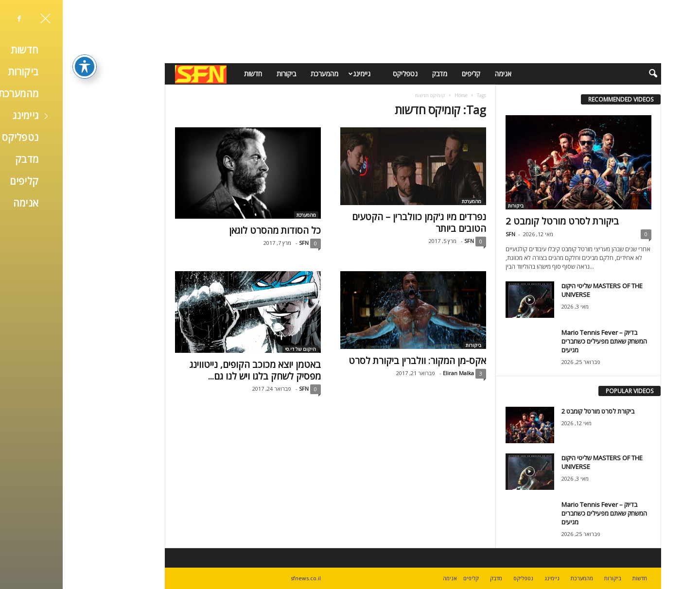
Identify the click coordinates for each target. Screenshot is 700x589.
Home (398, 95)
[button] (584, 74)
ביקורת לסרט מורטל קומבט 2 (499, 221)
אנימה (440, 74)
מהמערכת (262, 74)
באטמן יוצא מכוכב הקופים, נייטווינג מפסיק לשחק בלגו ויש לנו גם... (192, 370)
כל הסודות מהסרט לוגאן (212, 230)
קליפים (408, 74)
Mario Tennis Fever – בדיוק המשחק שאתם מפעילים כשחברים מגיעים (542, 341)
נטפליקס (342, 74)
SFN (241, 243)
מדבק (377, 74)
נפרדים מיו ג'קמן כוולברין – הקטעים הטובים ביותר (356, 223)
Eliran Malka (396, 373)
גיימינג (295, 74)
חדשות (190, 74)
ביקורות (224, 74)
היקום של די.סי (238, 349)
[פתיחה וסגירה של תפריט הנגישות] (22, 49)
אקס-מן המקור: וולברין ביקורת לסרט (355, 361)
